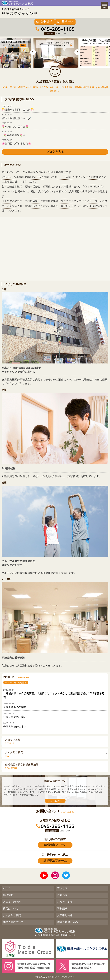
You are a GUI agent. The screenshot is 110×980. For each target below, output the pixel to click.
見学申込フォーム (55, 861)
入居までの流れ (12, 902)
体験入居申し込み (67, 922)
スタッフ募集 (65, 902)
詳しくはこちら (55, 801)
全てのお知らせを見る (16, 683)
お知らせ (62, 895)
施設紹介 (8, 895)
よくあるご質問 (12, 915)
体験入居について (13, 922)
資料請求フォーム (55, 845)
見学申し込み (65, 915)
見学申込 (67, 22)
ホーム (7, 888)
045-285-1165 (58, 29)
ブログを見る (55, 152)
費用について (11, 909)
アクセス (62, 888)
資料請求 (47, 22)
